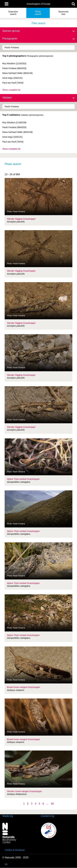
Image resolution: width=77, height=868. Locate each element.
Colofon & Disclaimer (15, 850)
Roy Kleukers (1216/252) (14, 63)
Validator (38, 98)
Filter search (38, 23)
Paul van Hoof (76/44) (13, 83)
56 (52, 804)
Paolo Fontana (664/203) (14, 68)
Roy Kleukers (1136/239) (14, 122)
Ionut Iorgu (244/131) (12, 78)
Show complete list (11, 90)
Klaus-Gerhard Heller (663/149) (17, 73)
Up (6, 864)
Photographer (38, 39)
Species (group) (38, 31)
